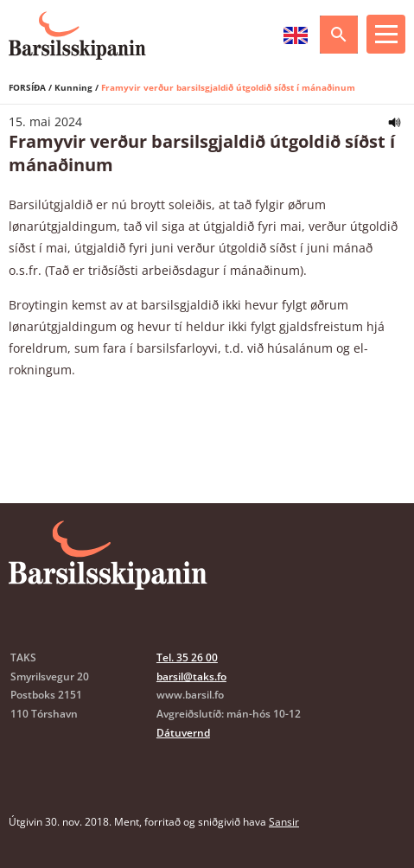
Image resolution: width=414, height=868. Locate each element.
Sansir (284, 822)
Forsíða (27, 87)
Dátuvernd (183, 733)
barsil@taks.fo (191, 677)
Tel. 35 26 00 (187, 657)
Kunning (73, 87)
